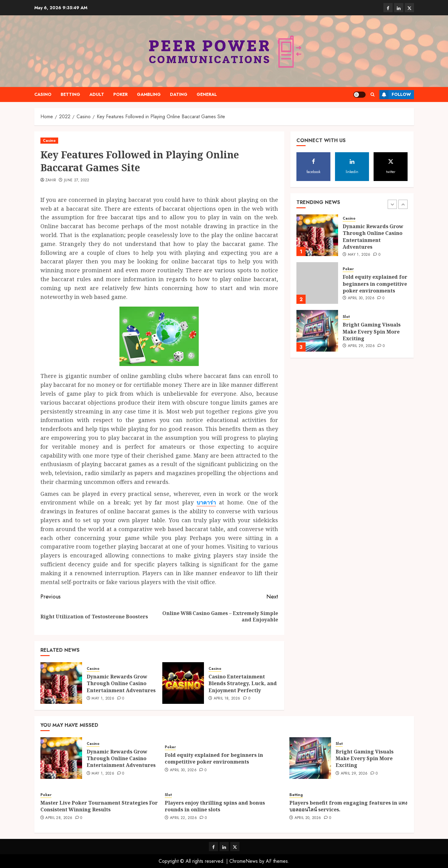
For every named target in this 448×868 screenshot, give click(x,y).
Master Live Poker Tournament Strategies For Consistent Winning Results (99, 806)
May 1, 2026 (103, 699)
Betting (70, 94)
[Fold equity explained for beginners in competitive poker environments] (317, 283)
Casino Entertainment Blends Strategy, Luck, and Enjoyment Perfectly (243, 683)
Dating (179, 94)
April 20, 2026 (308, 818)
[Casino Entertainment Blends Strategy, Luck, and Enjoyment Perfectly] (183, 683)
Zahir (51, 180)
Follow (395, 95)
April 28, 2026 (59, 818)
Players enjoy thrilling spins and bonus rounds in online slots (215, 806)
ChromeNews (244, 861)
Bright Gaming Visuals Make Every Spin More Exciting (372, 332)
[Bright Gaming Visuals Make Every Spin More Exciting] (317, 331)
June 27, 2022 (77, 180)
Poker (120, 94)
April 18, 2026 (227, 699)
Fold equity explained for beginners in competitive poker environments (375, 284)
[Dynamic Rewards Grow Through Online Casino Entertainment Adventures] (61, 683)
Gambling (149, 94)
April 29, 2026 (361, 346)
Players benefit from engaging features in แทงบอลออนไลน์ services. (348, 806)
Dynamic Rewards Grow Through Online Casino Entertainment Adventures (121, 683)
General (207, 94)
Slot (346, 317)
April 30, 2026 (361, 298)
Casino (43, 94)
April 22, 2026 (183, 818)
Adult (97, 94)
